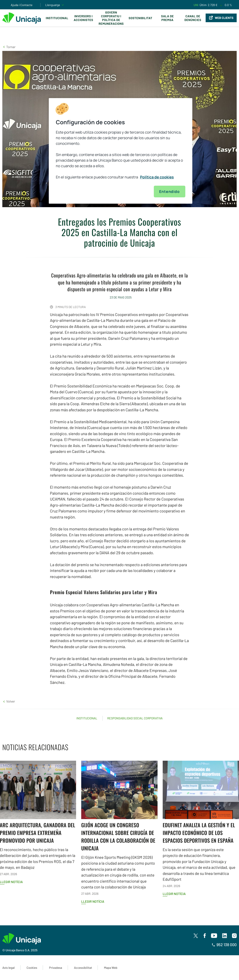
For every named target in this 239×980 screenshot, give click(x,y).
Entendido (169, 192)
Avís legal (9, 968)
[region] (120, 151)
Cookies (32, 968)
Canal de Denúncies (193, 18)
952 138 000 (224, 945)
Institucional (57, 18)
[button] (9, 47)
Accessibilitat (83, 968)
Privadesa (56, 968)
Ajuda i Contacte (22, 5)
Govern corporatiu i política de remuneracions (111, 18)
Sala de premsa (167, 18)
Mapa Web (111, 968)
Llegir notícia (93, 901)
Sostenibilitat (140, 18)
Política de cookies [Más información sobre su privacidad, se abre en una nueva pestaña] (157, 177)
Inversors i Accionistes (83, 18)
